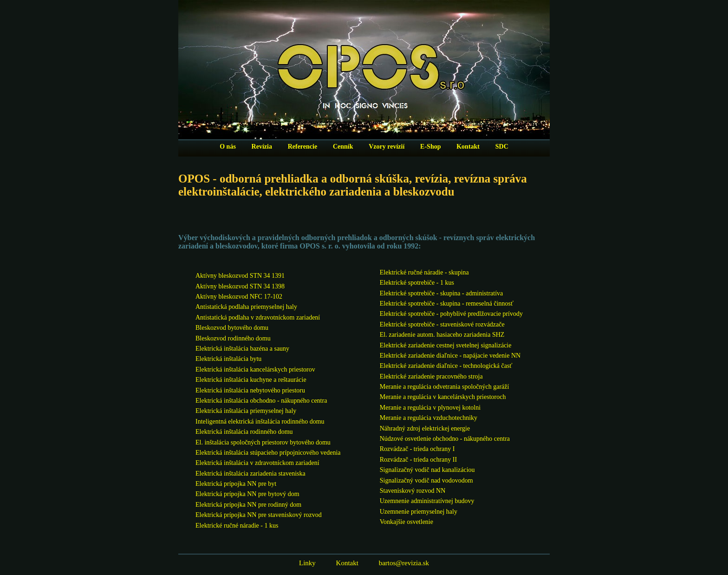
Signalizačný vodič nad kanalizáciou (427, 470)
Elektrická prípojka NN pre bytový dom (247, 494)
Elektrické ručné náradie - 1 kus (237, 526)
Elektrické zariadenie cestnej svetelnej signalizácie (446, 345)
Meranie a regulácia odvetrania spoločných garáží (445, 387)
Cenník (343, 147)
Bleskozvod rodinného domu (233, 338)
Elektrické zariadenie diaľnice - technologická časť (446, 366)
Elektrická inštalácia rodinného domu (244, 432)
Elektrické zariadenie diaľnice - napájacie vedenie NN (450, 356)
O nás (228, 147)
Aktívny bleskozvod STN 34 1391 (240, 276)
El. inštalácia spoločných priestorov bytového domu (263, 442)
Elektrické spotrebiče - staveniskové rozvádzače (442, 324)
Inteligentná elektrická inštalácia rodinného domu (260, 421)
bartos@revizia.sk (404, 563)
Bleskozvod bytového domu (232, 328)
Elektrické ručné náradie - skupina (424, 272)
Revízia (262, 147)
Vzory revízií (387, 147)
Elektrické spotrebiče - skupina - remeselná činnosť (447, 304)
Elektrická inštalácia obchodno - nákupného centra (261, 401)
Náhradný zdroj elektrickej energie (425, 428)
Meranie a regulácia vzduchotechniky (429, 418)
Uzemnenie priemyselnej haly (419, 512)
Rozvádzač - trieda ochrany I (417, 449)
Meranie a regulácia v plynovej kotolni (430, 408)
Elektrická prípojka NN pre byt (236, 484)
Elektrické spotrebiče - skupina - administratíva (442, 293)
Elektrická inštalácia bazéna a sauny (242, 349)
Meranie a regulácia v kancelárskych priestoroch (443, 397)
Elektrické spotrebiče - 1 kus (417, 283)
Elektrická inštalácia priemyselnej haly (246, 411)
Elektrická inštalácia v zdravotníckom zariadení (257, 463)
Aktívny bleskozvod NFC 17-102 (239, 297)
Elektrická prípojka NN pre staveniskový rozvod (259, 515)
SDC (502, 147)
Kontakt (468, 147)
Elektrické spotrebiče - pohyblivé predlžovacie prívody (451, 314)
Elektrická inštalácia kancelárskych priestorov (255, 369)
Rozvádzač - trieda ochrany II (418, 460)
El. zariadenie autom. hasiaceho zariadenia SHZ (442, 335)
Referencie (302, 147)
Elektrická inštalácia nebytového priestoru (250, 390)
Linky (307, 563)
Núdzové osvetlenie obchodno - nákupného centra (445, 439)
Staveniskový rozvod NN (413, 491)
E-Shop (430, 147)
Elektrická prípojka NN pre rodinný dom (248, 505)
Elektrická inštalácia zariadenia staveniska (250, 474)
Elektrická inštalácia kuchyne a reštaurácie (251, 380)
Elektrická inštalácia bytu (228, 359)
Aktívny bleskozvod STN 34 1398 (240, 286)
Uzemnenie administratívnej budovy (427, 501)
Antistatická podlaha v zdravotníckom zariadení (258, 317)
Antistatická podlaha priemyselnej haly (246, 307)
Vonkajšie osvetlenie (406, 522)
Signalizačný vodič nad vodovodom (426, 480)
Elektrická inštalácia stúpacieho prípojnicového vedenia (268, 453)
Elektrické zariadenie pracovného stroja (431, 376)
